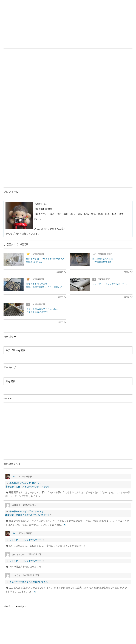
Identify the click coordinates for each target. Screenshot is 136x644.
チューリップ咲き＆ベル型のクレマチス (29, 582)
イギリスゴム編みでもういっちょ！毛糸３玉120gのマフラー (43, 311)
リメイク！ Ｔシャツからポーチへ (109, 284)
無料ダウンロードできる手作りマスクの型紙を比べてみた (45, 260)
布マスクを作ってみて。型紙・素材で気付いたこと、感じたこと (45, 285)
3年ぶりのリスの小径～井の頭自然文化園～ (103, 260)
